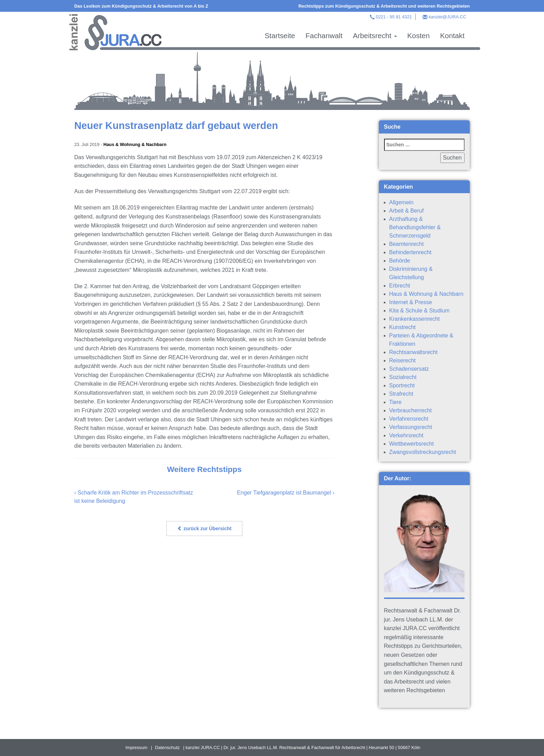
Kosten (419, 36)
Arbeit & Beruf (407, 211)
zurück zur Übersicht (204, 529)
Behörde (400, 261)
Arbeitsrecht (375, 36)
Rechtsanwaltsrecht (414, 352)
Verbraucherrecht (411, 410)
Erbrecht (400, 286)
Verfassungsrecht (411, 427)
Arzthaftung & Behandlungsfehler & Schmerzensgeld (415, 227)
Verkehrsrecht (406, 435)
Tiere (396, 402)
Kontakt (452, 36)
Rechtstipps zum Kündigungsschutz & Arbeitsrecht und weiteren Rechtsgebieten (384, 6)
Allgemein (401, 202)
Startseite (280, 36)
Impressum (137, 748)
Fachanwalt (324, 36)
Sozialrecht (403, 377)
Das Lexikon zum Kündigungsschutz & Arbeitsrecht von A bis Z (141, 6)
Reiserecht (402, 360)
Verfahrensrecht (409, 419)
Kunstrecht (402, 327)
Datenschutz (167, 748)
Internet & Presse (411, 302)
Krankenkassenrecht (415, 319)
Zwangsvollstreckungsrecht (423, 452)
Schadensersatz (409, 369)
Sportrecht (402, 385)
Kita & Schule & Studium (419, 311)
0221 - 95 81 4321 (394, 17)
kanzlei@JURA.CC (448, 17)
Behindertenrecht (410, 252)
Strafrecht (401, 394)
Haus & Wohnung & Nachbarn (135, 144)
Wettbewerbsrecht (412, 444)
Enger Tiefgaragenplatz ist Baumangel (284, 493)
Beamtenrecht (407, 244)
